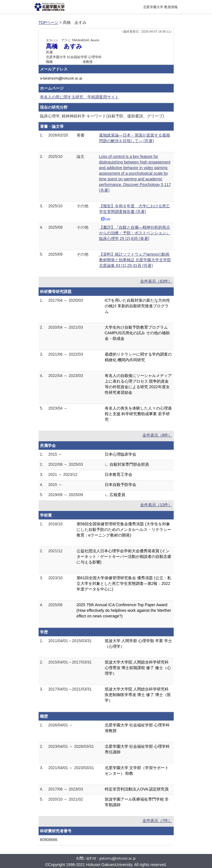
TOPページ (49, 22)
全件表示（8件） (157, 435)
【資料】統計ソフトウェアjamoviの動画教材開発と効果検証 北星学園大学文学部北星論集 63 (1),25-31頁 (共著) (135, 260)
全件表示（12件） (156, 505)
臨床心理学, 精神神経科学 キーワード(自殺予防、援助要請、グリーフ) (102, 116)
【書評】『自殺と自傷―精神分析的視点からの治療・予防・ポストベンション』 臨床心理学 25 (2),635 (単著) (135, 233)
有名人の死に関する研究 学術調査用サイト (79, 97)
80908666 (49, 840)
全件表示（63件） (156, 281)
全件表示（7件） (157, 821)
